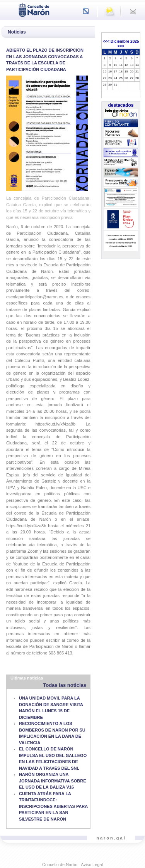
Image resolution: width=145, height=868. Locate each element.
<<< (106, 41)
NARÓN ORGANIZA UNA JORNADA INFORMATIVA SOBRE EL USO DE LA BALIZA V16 (53, 781)
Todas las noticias (65, 685)
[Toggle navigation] (8, 9)
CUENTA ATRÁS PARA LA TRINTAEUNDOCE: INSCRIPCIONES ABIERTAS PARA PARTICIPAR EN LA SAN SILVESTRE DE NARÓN (53, 806)
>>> (121, 46)
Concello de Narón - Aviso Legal (72, 865)
